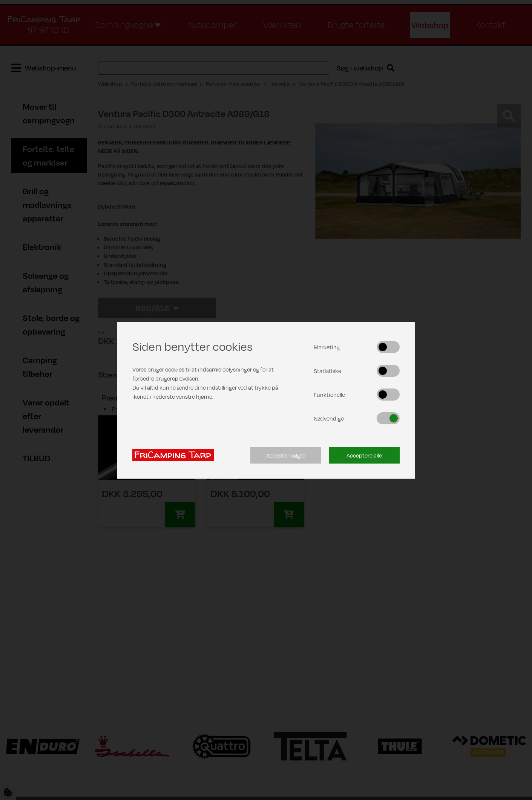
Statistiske (327, 371)
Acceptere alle (364, 455)
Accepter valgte (286, 455)
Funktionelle (329, 395)
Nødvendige (329, 418)
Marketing (327, 347)
